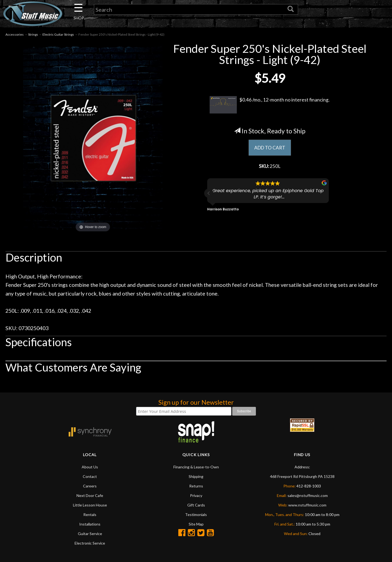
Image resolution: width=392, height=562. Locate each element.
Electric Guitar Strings (58, 35)
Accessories (15, 35)
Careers (90, 486)
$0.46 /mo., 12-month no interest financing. (270, 105)
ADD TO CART (270, 148)
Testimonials (196, 515)
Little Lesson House (90, 506)
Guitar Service (90, 534)
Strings (33, 35)
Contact (90, 477)
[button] (209, 195)
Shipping (196, 477)
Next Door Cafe (90, 496)
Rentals (90, 515)
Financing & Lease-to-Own (196, 467)
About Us (90, 467)
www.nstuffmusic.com (307, 506)
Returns (196, 486)
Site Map (196, 525)
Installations (90, 525)
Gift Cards (196, 506)
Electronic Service (90, 544)
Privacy (196, 496)
